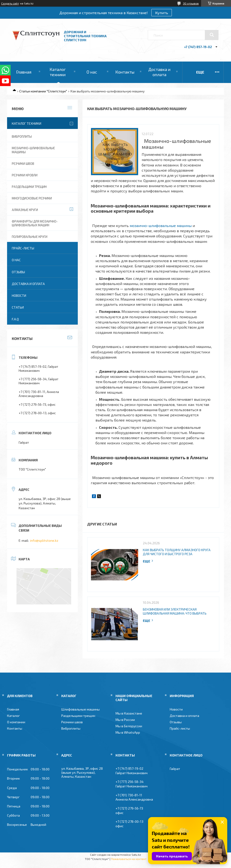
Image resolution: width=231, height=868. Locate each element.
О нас (92, 72)
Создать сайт (10, 3)
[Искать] (212, 35)
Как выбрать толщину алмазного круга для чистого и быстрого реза (177, 552)
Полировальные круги (30, 237)
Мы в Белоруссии (129, 726)
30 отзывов (191, 3)
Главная (24, 72)
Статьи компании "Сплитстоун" (43, 91)
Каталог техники (58, 72)
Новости (19, 296)
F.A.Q (15, 319)
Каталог (13, 716)
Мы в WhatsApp (128, 732)
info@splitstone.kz (44, 540)
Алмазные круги (25, 210)
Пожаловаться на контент (129, 859)
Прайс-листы (23, 248)
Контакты (125, 72)
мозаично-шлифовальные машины (161, 225)
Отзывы (18, 272)
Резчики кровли (25, 175)
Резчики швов (23, 164)
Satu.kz (136, 855)
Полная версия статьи (148, 561)
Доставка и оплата (159, 72)
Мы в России (125, 720)
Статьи (18, 307)
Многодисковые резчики (32, 198)
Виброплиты (22, 136)
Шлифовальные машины (80, 709)
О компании (16, 722)
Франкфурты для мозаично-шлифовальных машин (35, 223)
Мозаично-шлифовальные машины (33, 150)
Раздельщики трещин (29, 187)
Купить (162, 13)
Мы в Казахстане (129, 713)
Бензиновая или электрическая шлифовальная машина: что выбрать (175, 611)
